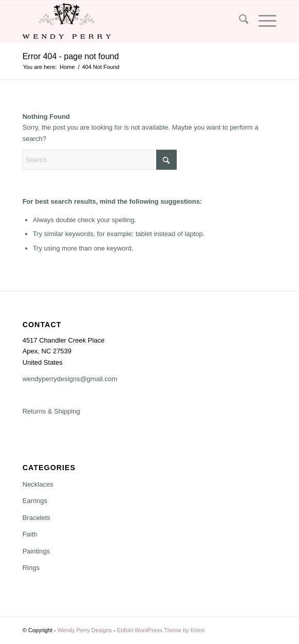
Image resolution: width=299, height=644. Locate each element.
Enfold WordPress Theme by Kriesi (161, 630)
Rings (31, 568)
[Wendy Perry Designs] (124, 21)
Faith (30, 534)
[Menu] (262, 21)
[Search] (239, 21)
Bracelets (36, 518)
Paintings (36, 551)
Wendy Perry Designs (85, 630)
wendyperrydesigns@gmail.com (70, 379)
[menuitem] (239, 21)
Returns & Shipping (51, 411)
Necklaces (38, 484)
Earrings (35, 501)
